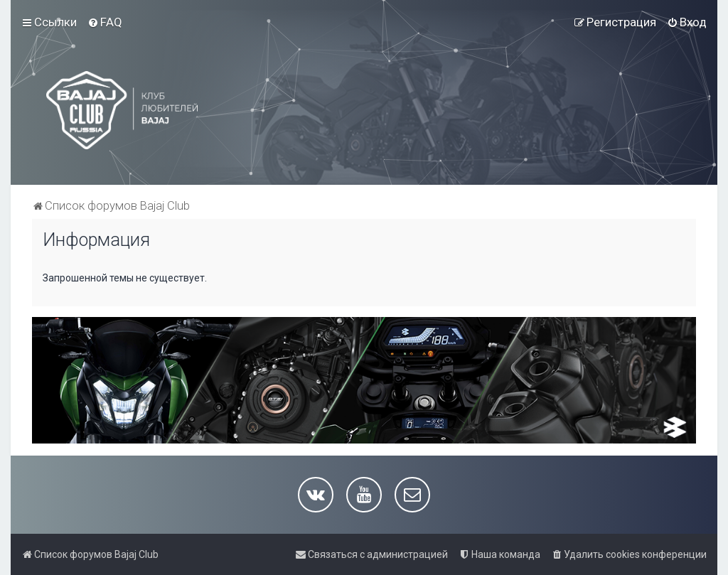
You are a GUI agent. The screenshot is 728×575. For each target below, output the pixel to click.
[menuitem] (105, 22)
